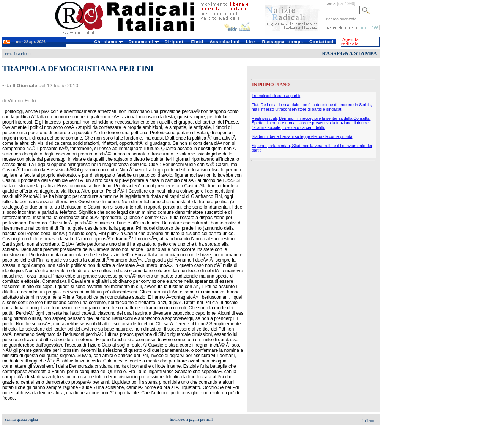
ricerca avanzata (341, 19)
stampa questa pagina (22, 420)
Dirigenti (175, 42)
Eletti (197, 42)
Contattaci (321, 42)
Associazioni (224, 42)
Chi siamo (108, 42)
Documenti (144, 42)
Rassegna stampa (283, 42)
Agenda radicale (350, 42)
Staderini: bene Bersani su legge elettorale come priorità (302, 136)
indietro (368, 421)
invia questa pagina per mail (191, 420)
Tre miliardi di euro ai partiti (276, 96)
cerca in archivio (18, 54)
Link (251, 42)
